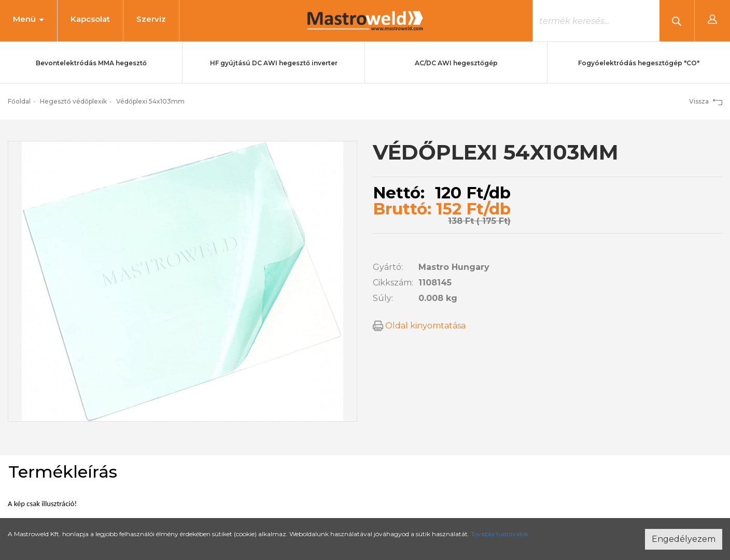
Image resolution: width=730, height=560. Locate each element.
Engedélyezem (684, 539)
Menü (29, 19)
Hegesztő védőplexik (73, 101)
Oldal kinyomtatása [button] (419, 326)
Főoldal (19, 101)
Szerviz (151, 19)
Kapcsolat (90, 19)
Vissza (706, 101)
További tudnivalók (500, 534)
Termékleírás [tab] (63, 472)
